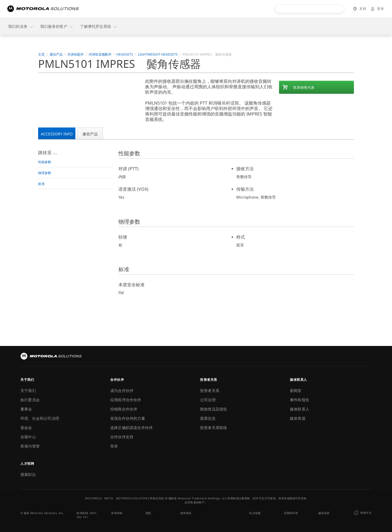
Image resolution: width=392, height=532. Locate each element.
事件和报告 (300, 400)
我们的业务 (21, 26)
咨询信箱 (117, 513)
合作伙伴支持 (122, 437)
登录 (380, 9)
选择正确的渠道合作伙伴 (131, 428)
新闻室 (296, 390)
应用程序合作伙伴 (126, 400)
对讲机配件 (76, 54)
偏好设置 (324, 513)
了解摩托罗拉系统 (99, 26)
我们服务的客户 (57, 26)
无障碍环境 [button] (291, 513)
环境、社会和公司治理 (40, 418)
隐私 (148, 513)
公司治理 (208, 400)
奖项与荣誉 (30, 446)
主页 (41, 54)
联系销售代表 (304, 87)
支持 (363, 9)
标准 (41, 184)
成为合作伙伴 (122, 390)
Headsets (125, 54)
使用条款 (186, 513)
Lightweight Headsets (158, 54)
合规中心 (28, 437)
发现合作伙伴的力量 (128, 418)
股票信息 (208, 418)
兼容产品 (90, 134)
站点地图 (255, 513)
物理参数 (45, 173)
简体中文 (362, 513)
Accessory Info (57, 134)
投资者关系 (210, 390)
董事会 (26, 409)
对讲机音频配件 (100, 54)
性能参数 (45, 162)
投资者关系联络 (214, 428)
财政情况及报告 (214, 409)
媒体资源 (298, 418)
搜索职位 (28, 474)
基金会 (26, 428)
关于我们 (28, 390)
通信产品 (56, 54)
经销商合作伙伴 (124, 409)
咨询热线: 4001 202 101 (87, 515)
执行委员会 (30, 400)
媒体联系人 (300, 409)
